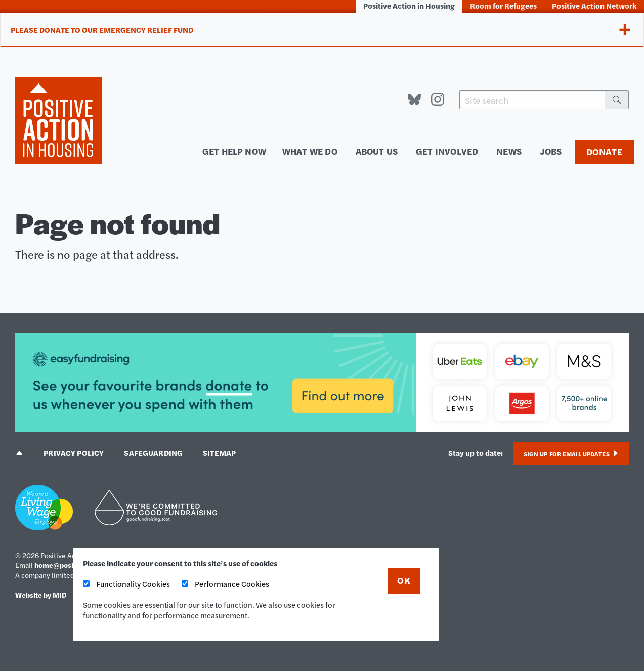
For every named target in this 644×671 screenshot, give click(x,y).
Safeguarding (153, 453)
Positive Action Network (594, 5)
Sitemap (219, 453)
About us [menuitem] (377, 151)
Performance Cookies (225, 584)
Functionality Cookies (126, 584)
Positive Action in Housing (409, 5)
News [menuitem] (509, 151)
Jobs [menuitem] (551, 151)
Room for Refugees (503, 5)
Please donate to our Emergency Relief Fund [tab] (102, 30)
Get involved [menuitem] (447, 151)
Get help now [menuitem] (234, 151)
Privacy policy (74, 453)
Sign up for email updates (571, 454)
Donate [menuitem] (605, 152)
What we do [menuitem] (310, 151)
